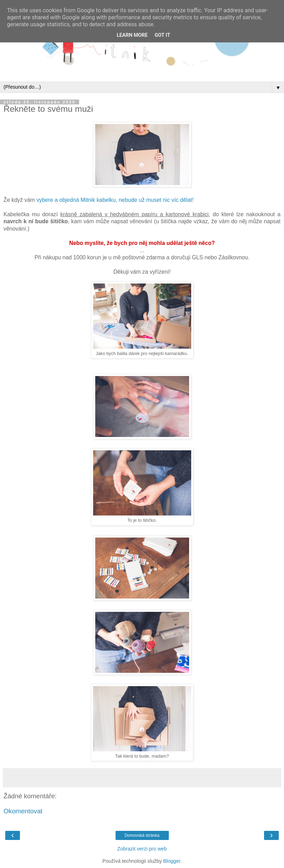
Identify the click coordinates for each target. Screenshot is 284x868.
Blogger (172, 861)
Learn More (132, 35)
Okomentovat (23, 811)
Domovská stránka (142, 835)
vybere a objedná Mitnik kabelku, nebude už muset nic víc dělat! (115, 200)
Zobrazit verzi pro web (142, 849)
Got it (162, 35)
